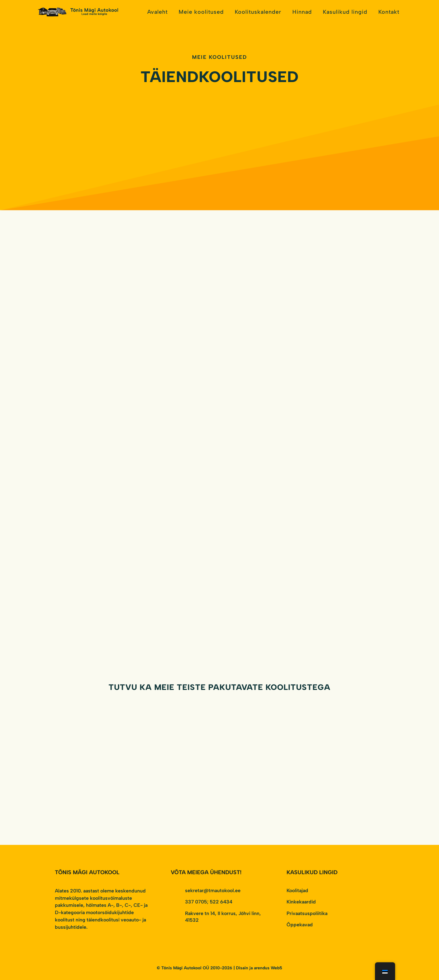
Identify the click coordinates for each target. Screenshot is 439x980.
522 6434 (221, 902)
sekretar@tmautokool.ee (213, 890)
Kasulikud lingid (345, 12)
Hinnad (302, 12)
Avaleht (157, 12)
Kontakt (389, 12)
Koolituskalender (258, 12)
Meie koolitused (201, 12)
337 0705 (196, 902)
